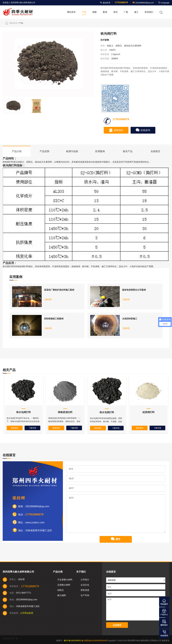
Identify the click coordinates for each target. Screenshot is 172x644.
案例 (105, 12)
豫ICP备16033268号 (72, 641)
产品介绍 (17, 151)
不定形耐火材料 (65, 580)
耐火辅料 (62, 595)
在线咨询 (143, 130)
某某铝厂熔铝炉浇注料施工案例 (59, 290)
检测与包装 (72, 151)
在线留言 (155, 151)
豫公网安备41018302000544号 (94, 641)
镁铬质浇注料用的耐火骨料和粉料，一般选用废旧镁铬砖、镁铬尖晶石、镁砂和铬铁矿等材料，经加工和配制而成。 (64, 421)
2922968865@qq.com (144, 3)
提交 (116, 539)
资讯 (115, 12)
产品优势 (44, 151)
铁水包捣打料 (24, 412)
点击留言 (117, 625)
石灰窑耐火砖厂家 (10, 638)
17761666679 (165, 629)
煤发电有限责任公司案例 (134, 290)
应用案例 (100, 151)
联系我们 (149, 12)
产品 (84, 12)
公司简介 (85, 580)
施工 (136, 12)
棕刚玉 (61, 590)
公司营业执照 (27, 613)
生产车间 (85, 595)
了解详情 (48, 299)
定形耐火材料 (64, 585)
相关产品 (128, 151)
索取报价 (116, 130)
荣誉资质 (85, 590)
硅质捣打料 (148, 412)
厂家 (126, 12)
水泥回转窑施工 (130, 319)
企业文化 (85, 585)
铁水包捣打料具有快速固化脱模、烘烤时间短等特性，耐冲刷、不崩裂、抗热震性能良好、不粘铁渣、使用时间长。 (106, 421)
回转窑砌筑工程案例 (54, 319)
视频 (94, 12)
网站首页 (71, 12)
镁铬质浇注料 (65, 412)
